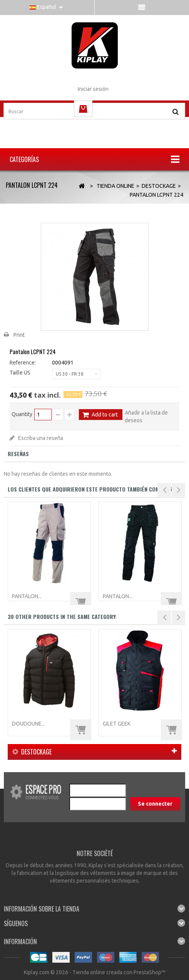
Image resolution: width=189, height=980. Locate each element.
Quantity (22, 414)
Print (19, 335)
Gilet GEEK (117, 724)
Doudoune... (28, 724)
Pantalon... (27, 596)
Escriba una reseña (40, 438)
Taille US (21, 373)
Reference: (23, 363)
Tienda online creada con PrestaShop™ (119, 972)
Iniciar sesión (93, 89)
